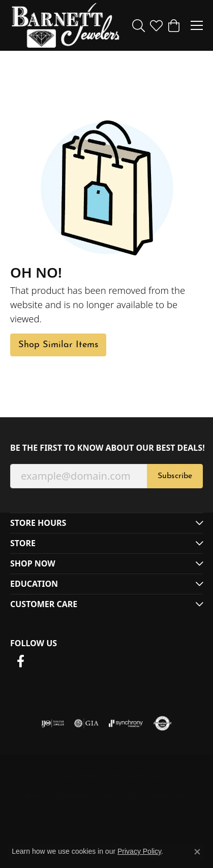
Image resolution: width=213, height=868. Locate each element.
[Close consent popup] (197, 852)
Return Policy (77, 775)
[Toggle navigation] (197, 25)
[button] (139, 25)
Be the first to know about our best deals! (106, 448)
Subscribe (175, 476)
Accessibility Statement (146, 796)
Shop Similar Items (58, 345)
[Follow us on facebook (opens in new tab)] (20, 661)
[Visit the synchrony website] (126, 723)
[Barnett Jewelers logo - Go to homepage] (66, 25)
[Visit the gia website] (86, 723)
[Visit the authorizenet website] (162, 723)
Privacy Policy (135, 775)
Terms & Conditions (60, 796)
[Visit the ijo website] (53, 723)
